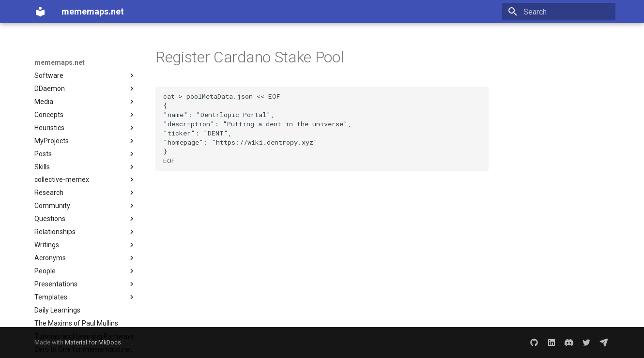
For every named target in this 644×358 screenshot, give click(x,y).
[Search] (559, 12)
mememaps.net (60, 62)
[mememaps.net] (40, 12)
